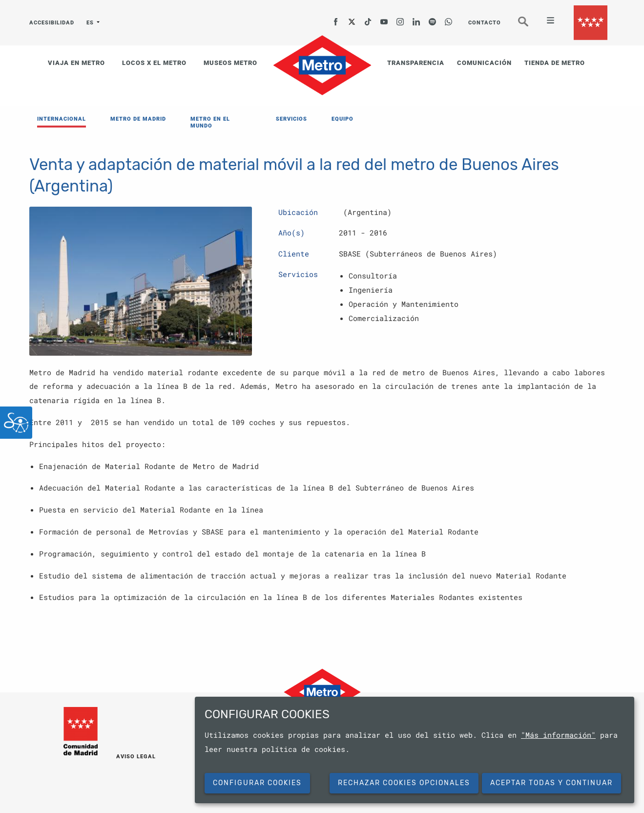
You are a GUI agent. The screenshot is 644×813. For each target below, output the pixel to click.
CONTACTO (485, 23)
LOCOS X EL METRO (154, 63)
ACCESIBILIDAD (52, 23)
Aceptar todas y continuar (551, 783)
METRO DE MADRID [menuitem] (138, 119)
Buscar (530, 26)
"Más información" (558, 735)
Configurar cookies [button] (257, 783)
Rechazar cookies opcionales (404, 783)
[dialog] (415, 750)
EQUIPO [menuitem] (343, 119)
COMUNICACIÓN (484, 63)
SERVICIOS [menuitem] (291, 119)
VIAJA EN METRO (76, 63)
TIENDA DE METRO (555, 63)
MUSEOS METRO (230, 63)
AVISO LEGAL (136, 757)
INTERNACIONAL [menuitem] (62, 119)
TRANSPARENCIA (416, 63)
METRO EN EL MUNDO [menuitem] (210, 122)
